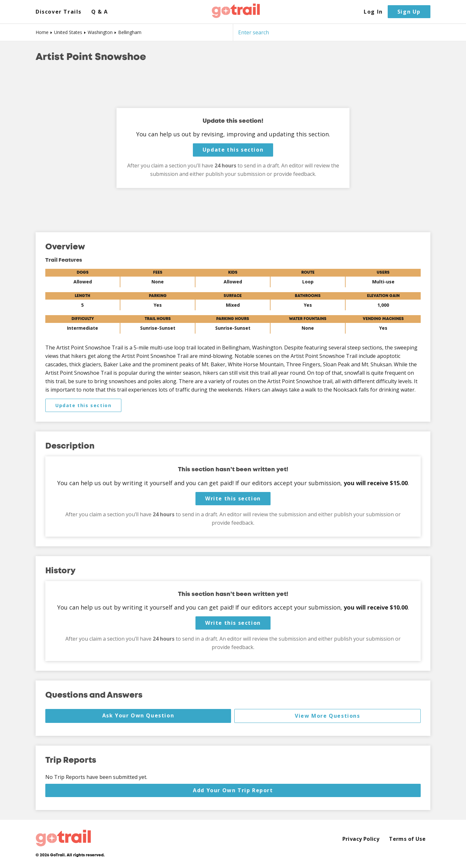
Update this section (233, 150)
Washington (100, 32)
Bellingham (130, 32)
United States (68, 32)
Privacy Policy (361, 839)
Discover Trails (59, 12)
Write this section (233, 498)
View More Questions (327, 716)
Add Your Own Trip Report (233, 790)
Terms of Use (407, 839)
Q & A (100, 12)
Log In (373, 12)
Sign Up (409, 12)
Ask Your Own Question (138, 715)
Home (42, 32)
